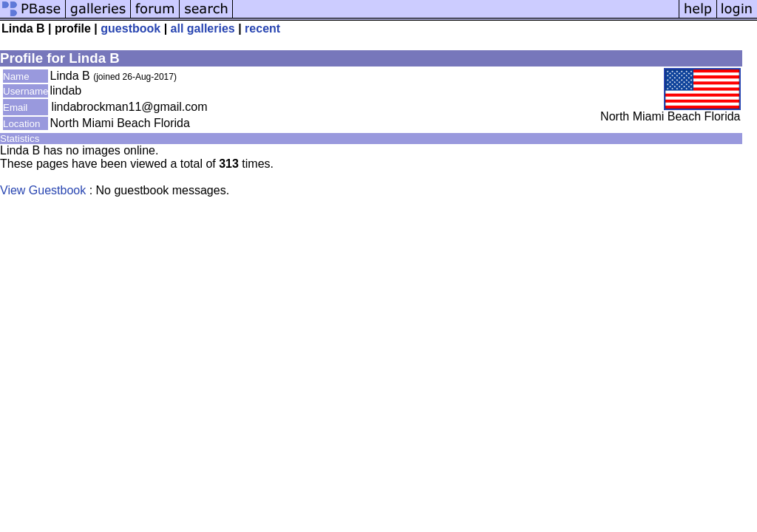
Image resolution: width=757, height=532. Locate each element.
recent (262, 28)
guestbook (130, 28)
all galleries (203, 28)
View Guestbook (43, 190)
